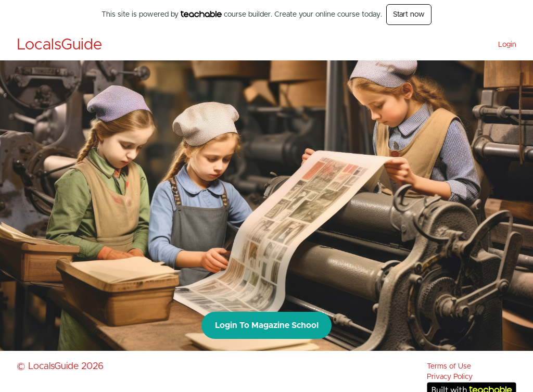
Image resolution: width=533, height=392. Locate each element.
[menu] (503, 45)
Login (507, 45)
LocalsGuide (59, 45)
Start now (409, 15)
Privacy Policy (450, 377)
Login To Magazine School (267, 325)
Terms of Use (449, 366)
